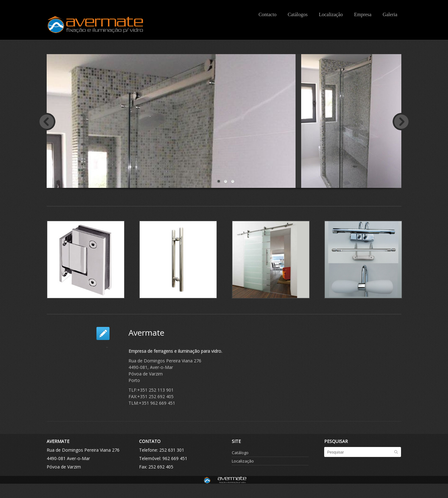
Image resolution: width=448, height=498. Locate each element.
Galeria (390, 14)
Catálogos (298, 14)
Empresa (363, 14)
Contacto (268, 14)
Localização (331, 14)
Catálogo (240, 453)
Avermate (146, 333)
